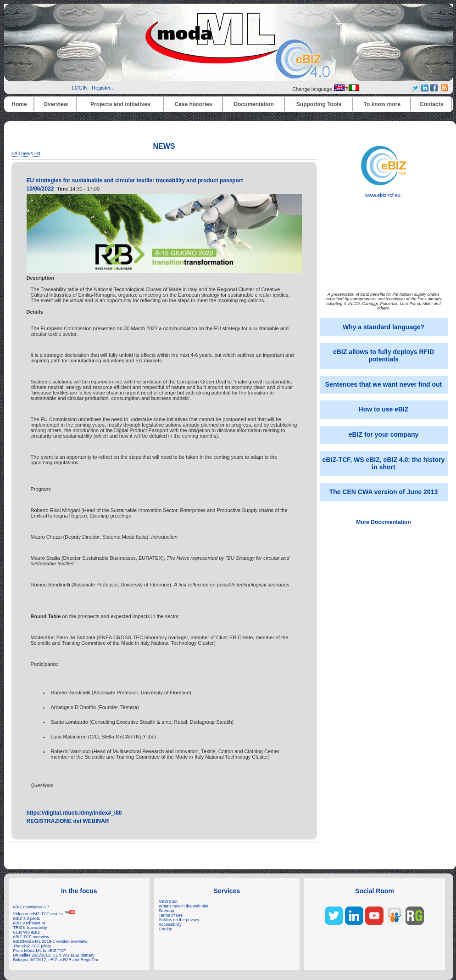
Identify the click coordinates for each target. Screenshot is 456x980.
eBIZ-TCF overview (31, 937)
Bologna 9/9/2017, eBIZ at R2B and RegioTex (56, 960)
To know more (382, 104)
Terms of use (171, 915)
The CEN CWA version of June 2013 (384, 492)
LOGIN (80, 88)
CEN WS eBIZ (27, 932)
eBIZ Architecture (29, 923)
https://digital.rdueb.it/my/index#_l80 (74, 813)
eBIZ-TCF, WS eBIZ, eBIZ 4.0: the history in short (384, 463)
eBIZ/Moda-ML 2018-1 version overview (50, 941)
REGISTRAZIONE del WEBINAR (68, 821)
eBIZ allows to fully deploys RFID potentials (384, 355)
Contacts (431, 104)
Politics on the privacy (179, 920)
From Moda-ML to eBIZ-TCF (40, 951)
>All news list (26, 153)
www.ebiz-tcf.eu (384, 193)
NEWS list (168, 901)
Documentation (253, 104)
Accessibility (170, 924)
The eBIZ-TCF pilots (32, 946)
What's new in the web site (184, 906)
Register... (103, 88)
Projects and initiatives (120, 104)
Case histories (193, 104)
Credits (165, 929)
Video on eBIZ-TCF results (45, 914)
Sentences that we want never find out (384, 384)
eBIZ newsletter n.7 (31, 907)
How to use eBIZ (384, 409)
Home (19, 104)
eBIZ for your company (384, 434)
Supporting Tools (319, 104)
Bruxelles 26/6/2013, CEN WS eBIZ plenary (54, 955)
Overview (56, 104)
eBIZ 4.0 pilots (27, 918)
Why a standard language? (384, 327)
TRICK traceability (30, 928)
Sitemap (167, 911)
